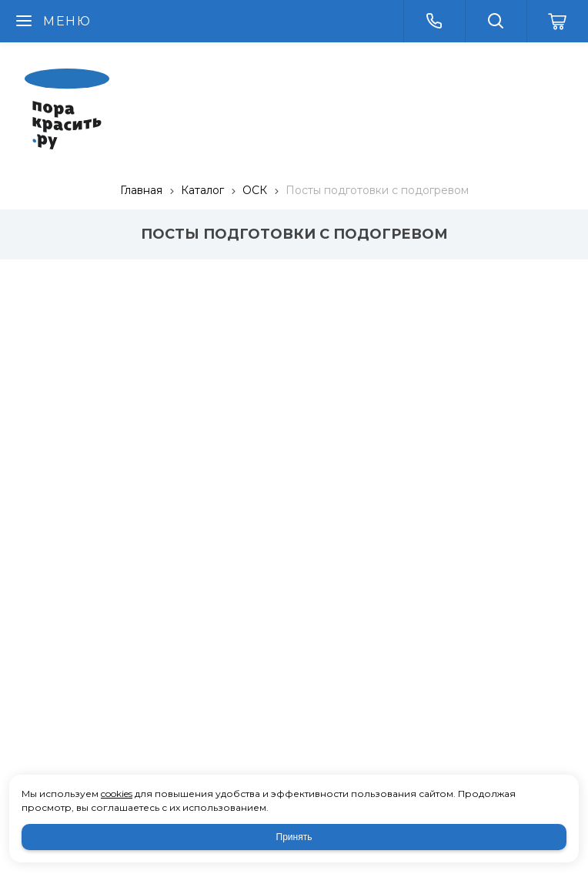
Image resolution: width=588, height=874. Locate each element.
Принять (294, 837)
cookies (117, 794)
